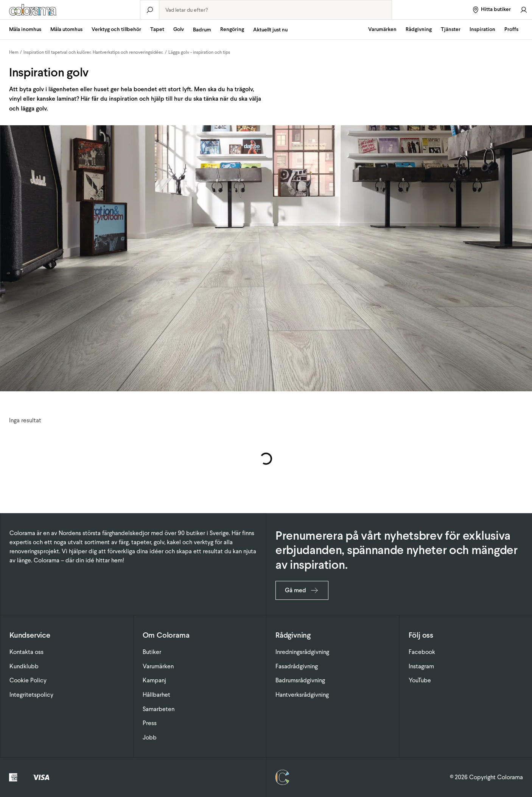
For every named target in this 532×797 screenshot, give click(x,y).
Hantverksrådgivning (302, 695)
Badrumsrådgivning (300, 680)
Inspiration (482, 29)
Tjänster (451, 29)
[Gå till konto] (524, 10)
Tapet (157, 29)
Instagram (421, 666)
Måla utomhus (66, 29)
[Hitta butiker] (491, 10)
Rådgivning (419, 29)
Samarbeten (159, 709)
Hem (14, 52)
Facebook (422, 652)
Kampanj (154, 680)
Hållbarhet (156, 695)
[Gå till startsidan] (70, 10)
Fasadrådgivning (297, 666)
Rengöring (232, 29)
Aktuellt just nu (270, 30)
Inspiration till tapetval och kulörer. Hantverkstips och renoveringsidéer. (93, 52)
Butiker (152, 652)
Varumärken (382, 29)
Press (150, 723)
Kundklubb (24, 666)
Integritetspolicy (31, 695)
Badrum (202, 30)
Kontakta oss (26, 652)
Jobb (150, 737)
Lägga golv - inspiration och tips (199, 52)
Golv (179, 29)
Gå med (302, 590)
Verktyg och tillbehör (116, 29)
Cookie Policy (28, 680)
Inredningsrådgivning (302, 652)
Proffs (511, 29)
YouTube (420, 680)
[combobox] (275, 10)
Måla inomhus (25, 29)
